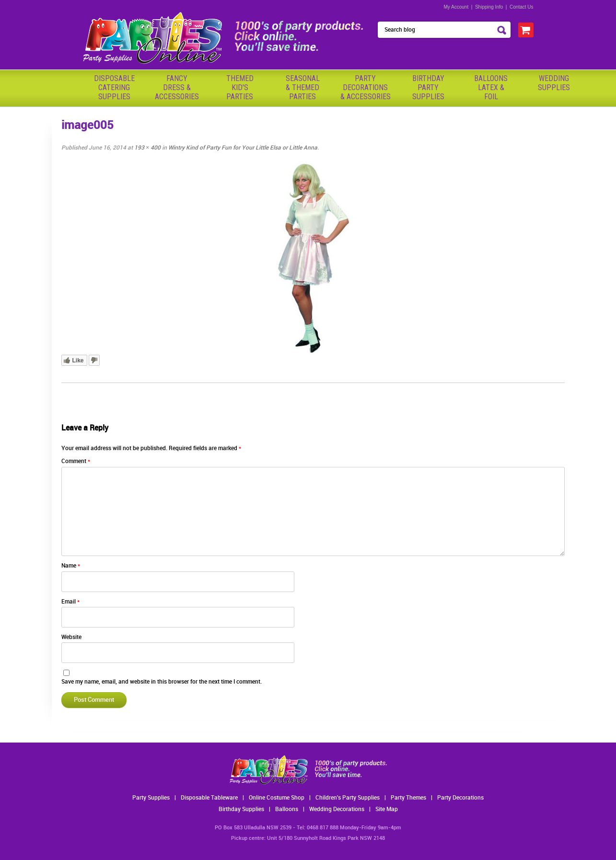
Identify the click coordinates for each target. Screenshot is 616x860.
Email (70, 602)
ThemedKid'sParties (240, 87)
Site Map (387, 809)
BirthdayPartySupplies (428, 87)
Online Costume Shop (277, 798)
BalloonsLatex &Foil (491, 87)
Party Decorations (460, 798)
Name (71, 566)
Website (71, 637)
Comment (76, 461)
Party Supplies (151, 798)
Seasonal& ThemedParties (303, 87)
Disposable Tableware (209, 798)
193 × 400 (147, 148)
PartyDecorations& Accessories (366, 87)
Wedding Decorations (337, 809)
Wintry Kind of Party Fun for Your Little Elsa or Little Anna (243, 148)
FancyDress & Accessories (177, 87)
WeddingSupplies (554, 83)
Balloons (287, 809)
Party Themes (408, 798)
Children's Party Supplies (348, 798)
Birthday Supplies (241, 809)
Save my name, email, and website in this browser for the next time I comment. (162, 682)
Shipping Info (489, 7)
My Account (456, 7)
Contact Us (521, 7)
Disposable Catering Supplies (114, 87)
